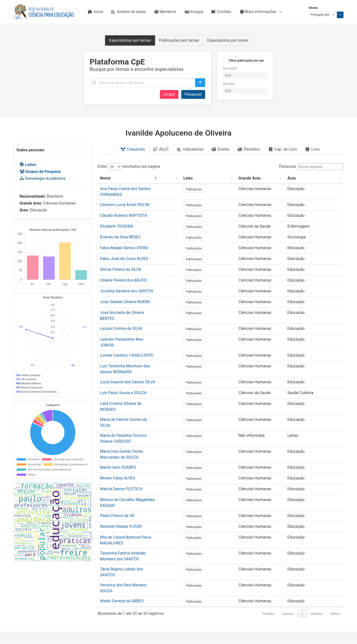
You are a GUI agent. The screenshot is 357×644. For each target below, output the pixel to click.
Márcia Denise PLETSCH (121, 448)
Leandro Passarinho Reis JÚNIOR (129, 329)
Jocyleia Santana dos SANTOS (127, 286)
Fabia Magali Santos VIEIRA (124, 243)
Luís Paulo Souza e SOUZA (123, 372)
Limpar (169, 94)
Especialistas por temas (130, 40)
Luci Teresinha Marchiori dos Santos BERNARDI (141, 351)
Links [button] (230, 178)
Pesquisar (193, 94)
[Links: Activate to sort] (239, 178)
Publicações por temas (179, 40)
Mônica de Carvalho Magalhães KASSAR (135, 458)
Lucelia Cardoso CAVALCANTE (127, 340)
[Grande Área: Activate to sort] (280, 178)
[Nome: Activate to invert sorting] (154, 178)
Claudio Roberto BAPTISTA (124, 210)
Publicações (236, 189)
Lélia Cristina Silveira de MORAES (129, 383)
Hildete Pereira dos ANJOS (123, 275)
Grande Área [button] (270, 178)
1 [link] (302, 547)
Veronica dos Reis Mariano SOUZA (130, 523)
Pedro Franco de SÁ (117, 469)
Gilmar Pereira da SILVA (121, 264)
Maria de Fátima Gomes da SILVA (129, 394)
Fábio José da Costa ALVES (124, 253)
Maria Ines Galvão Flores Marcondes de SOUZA (141, 415)
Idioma (313, 8)
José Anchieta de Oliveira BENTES (130, 307)
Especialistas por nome (227, 40)
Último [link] (335, 547)
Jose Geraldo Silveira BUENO (125, 297)
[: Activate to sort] (217, 178)
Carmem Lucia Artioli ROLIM (125, 200)
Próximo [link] (317, 547)
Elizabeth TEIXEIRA (117, 221)
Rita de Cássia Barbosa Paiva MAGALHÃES (138, 491)
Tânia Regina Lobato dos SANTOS (130, 512)
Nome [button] (105, 178)
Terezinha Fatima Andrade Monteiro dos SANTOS (143, 502)
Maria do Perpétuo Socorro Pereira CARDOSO (140, 405)
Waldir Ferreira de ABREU (122, 534)
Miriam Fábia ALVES (118, 437)
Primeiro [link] (268, 547)
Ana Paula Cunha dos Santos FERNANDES (137, 189)
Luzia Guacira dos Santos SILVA (128, 361)
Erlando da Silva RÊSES (120, 232)
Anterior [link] (288, 547)
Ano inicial (230, 68)
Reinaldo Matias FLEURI (121, 480)
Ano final (229, 84)
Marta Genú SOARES (118, 426)
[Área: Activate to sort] (324, 178)
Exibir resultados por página (129, 166)
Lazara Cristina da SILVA (121, 318)
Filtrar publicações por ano (246, 61)
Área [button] (310, 178)
